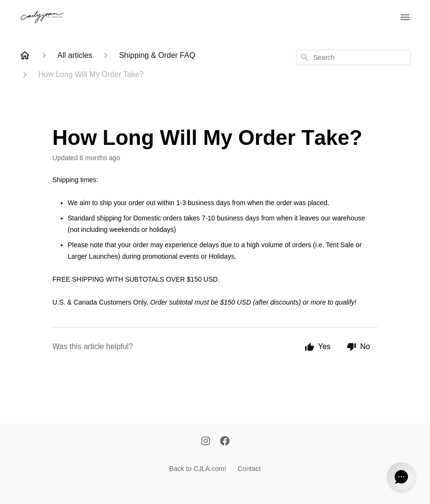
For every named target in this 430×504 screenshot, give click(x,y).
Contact (249, 469)
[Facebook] (225, 442)
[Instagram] (206, 442)
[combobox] (353, 57)
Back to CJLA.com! (198, 469)
